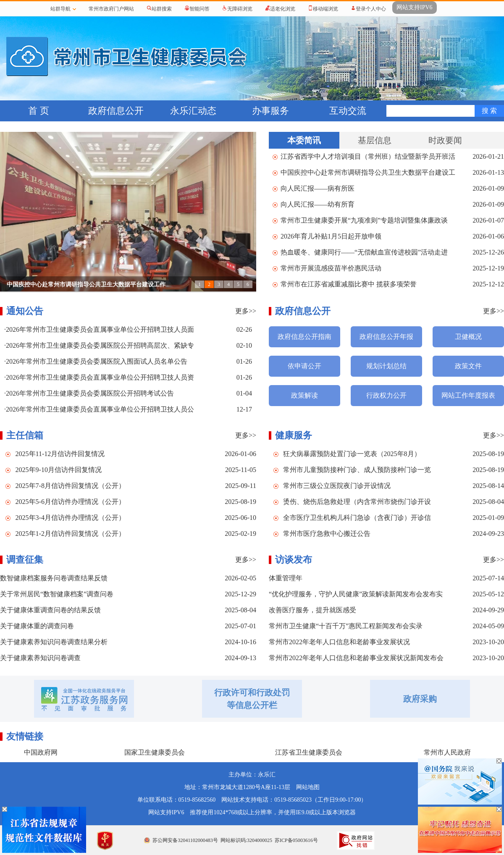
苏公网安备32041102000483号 (185, 840)
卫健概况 (468, 337)
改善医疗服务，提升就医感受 (312, 610)
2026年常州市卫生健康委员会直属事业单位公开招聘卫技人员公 (100, 409)
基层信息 (375, 140)
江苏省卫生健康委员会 (309, 752)
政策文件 (468, 366)
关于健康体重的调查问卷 (37, 626)
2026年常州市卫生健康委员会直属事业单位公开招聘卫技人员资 (100, 377)
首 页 (39, 111)
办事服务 (270, 111)
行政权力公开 (386, 395)
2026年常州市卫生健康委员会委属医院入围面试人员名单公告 (97, 361)
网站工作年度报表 (468, 395)
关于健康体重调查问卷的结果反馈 (50, 610)
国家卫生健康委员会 (155, 752)
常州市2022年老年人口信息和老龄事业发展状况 (339, 642)
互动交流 (348, 111)
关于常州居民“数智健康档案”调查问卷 (57, 594)
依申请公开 (304, 366)
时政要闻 (445, 140)
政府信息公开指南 (304, 337)
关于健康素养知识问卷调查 (40, 658)
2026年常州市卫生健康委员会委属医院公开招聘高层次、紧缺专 (100, 345)
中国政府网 (41, 752)
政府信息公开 (116, 111)
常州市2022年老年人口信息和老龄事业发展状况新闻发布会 (356, 658)
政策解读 (304, 395)
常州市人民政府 (447, 752)
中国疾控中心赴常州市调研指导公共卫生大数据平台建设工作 (86, 285)
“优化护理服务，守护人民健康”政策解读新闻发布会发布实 (356, 594)
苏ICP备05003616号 (296, 840)
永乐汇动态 (193, 111)
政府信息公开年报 (386, 337)
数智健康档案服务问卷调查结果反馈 (54, 578)
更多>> (246, 311)
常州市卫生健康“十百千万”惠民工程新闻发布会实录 (346, 626)
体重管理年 (286, 578)
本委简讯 (304, 140)
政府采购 (420, 699)
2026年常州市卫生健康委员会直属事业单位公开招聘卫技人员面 (100, 329)
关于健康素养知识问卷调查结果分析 (54, 642)
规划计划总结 (386, 366)
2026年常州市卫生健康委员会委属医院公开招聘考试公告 (90, 393)
